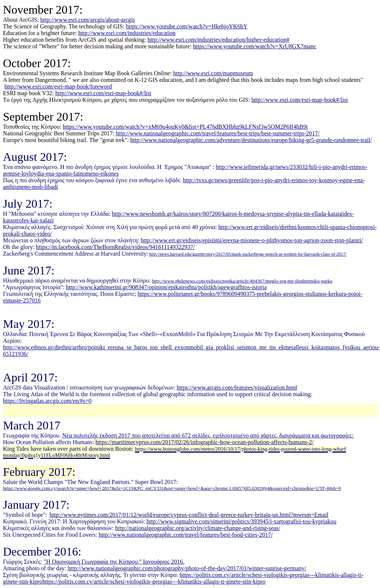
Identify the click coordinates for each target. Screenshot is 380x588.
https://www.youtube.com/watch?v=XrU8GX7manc (255, 46)
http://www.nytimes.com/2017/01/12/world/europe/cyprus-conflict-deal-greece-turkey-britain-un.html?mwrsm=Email (189, 515)
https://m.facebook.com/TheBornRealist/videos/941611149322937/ (115, 247)
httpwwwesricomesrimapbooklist (300, 100)
